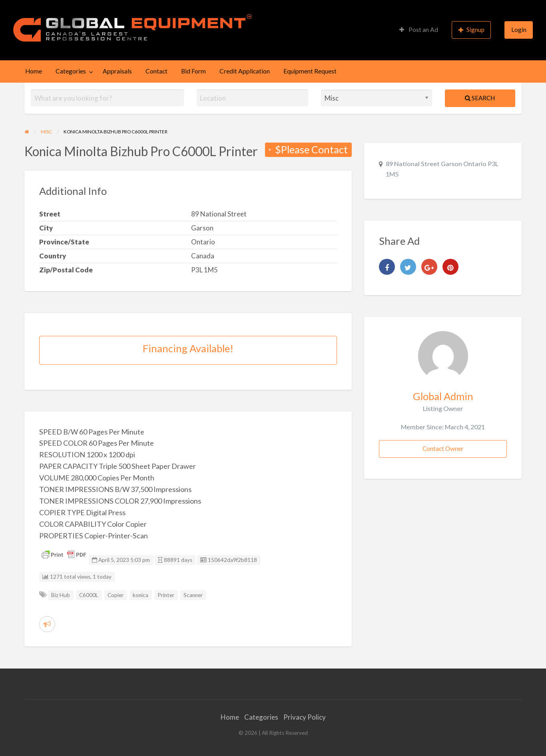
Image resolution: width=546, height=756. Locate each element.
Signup (472, 30)
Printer (166, 595)
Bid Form (193, 71)
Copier (116, 595)
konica (140, 595)
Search (480, 98)
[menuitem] (419, 30)
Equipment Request (310, 71)
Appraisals (117, 71)
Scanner (193, 595)
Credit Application (245, 71)
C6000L (89, 595)
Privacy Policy (305, 717)
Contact (156, 71)
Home (34, 71)
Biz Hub (61, 595)
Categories (71, 71)
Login (519, 30)
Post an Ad (419, 30)
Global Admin (443, 396)
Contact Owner (443, 448)
